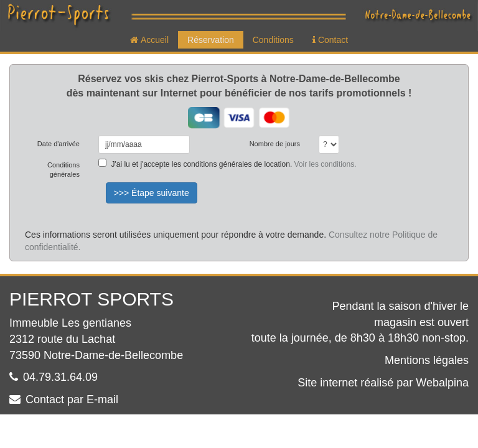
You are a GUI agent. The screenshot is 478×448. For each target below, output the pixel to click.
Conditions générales (63, 170)
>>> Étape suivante (152, 193)
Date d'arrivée (59, 144)
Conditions (273, 40)
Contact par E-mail (72, 399)
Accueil (149, 40)
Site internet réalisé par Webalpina (383, 383)
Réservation (211, 40)
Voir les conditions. (326, 164)
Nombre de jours (275, 144)
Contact (330, 40)
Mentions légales (427, 360)
